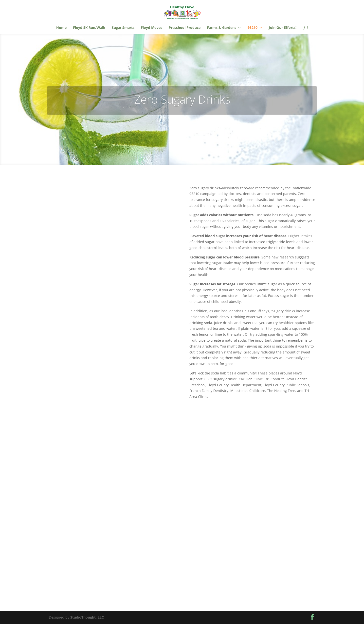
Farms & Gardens (222, 28)
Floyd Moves (152, 28)
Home (61, 28)
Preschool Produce (185, 28)
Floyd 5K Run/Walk (89, 28)
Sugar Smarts (123, 28)
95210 (253, 28)
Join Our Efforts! (283, 28)
